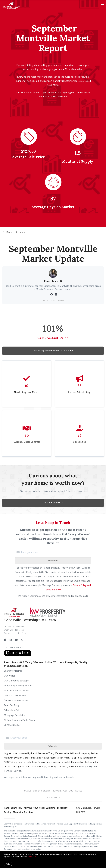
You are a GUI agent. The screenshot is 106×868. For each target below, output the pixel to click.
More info (32, 856)
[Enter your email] (56, 552)
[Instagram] (22, 640)
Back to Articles (16, 232)
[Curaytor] (18, 656)
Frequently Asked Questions (18, 686)
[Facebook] (5, 640)
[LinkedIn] (11, 640)
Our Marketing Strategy (16, 681)
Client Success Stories (15, 695)
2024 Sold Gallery (13, 725)
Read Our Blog (11, 705)
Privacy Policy (53, 798)
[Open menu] (102, 5)
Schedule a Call (12, 710)
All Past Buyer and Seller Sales (19, 720)
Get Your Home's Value (16, 700)
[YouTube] (16, 640)
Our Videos (10, 676)
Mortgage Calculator (15, 715)
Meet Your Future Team (16, 690)
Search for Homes (13, 671)
